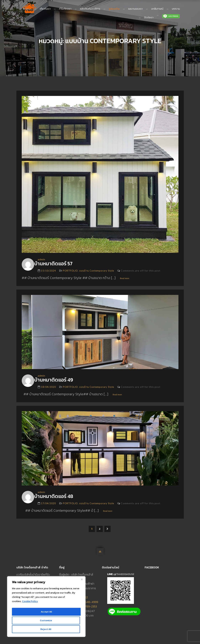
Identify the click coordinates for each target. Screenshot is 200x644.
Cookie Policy (30, 605)
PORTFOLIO (70, 271)
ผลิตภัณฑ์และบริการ (90, 9)
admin (41, 259)
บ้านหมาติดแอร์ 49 (60, 381)
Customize (46, 613)
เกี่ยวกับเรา (45, 9)
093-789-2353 (88, 609)
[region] (46, 608)
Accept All (46, 629)
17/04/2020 (48, 505)
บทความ (176, 9)
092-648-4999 (88, 604)
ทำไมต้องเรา (65, 9)
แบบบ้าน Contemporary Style (97, 271)
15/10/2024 (48, 271)
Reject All (46, 621)
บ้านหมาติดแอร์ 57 (59, 264)
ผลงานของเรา (135, 9)
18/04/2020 (48, 388)
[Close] (82, 582)
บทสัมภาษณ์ (157, 9)
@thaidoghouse (124, 576)
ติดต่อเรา (149, 18)
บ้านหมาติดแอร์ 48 (60, 498)
